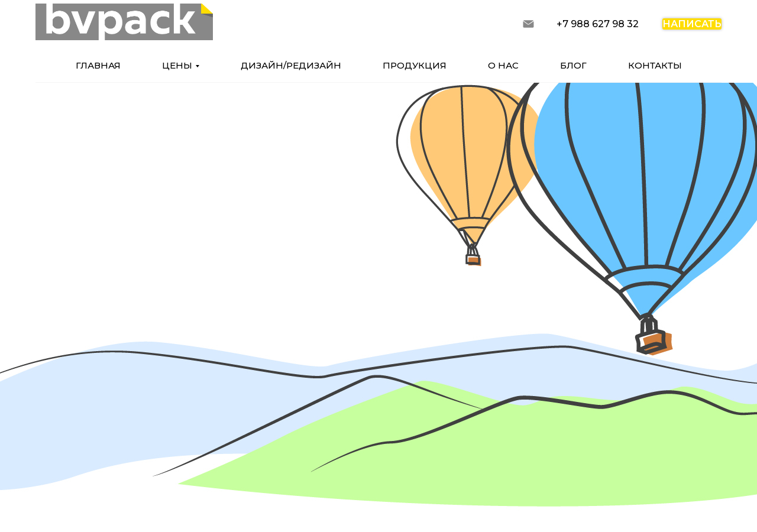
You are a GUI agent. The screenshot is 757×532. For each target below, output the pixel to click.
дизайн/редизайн (291, 65)
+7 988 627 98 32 (598, 24)
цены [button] (177, 65)
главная (98, 65)
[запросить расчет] (528, 24)
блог (573, 65)
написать (692, 24)
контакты (655, 65)
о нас (503, 65)
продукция (415, 65)
